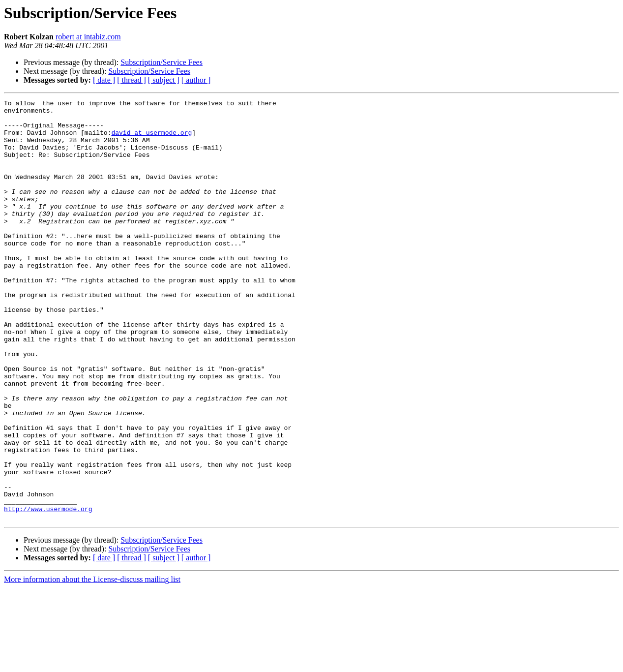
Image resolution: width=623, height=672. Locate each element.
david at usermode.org (151, 140)
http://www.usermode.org (48, 591)
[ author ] (196, 80)
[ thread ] (132, 80)
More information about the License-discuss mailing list (92, 663)
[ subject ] (164, 80)
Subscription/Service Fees (162, 62)
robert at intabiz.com (88, 37)
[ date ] (104, 80)
